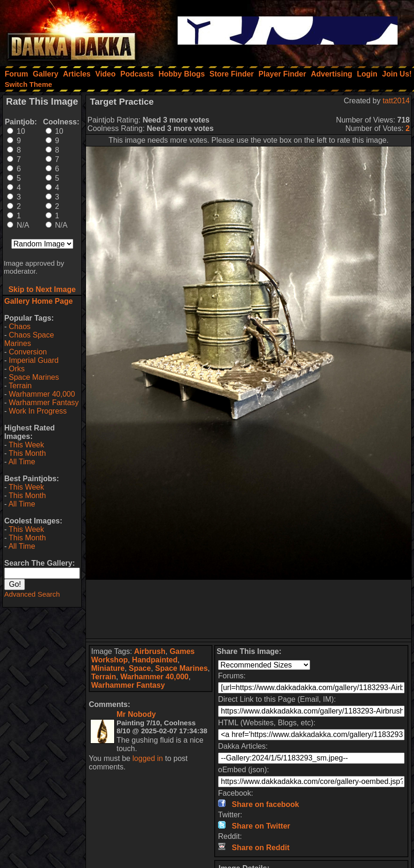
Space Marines (34, 377)
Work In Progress (38, 411)
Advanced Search (32, 594)
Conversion (28, 352)
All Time (22, 462)
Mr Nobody (136, 714)
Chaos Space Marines (29, 339)
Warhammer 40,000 (42, 394)
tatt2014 (396, 101)
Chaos (20, 326)
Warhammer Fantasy (44, 403)
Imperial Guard (34, 360)
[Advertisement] (249, 609)
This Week (26, 445)
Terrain (20, 386)
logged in (148, 758)
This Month (27, 453)
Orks (17, 369)
